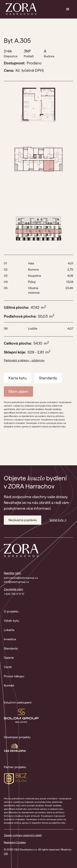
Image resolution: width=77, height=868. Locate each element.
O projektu (11, 611)
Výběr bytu (11, 621)
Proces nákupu (14, 676)
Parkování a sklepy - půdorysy (24, 360)
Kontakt (9, 685)
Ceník (8, 667)
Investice (10, 639)
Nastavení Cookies (15, 842)
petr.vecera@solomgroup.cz (21, 578)
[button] (68, 9)
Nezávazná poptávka (23, 520)
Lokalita (9, 630)
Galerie (9, 658)
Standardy (48, 378)
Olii (6, 854)
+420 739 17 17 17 (14, 594)
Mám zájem (18, 391)
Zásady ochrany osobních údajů (23, 835)
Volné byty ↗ (58, 520)
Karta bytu (18, 378)
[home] (20, 9)
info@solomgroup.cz (16, 582)
